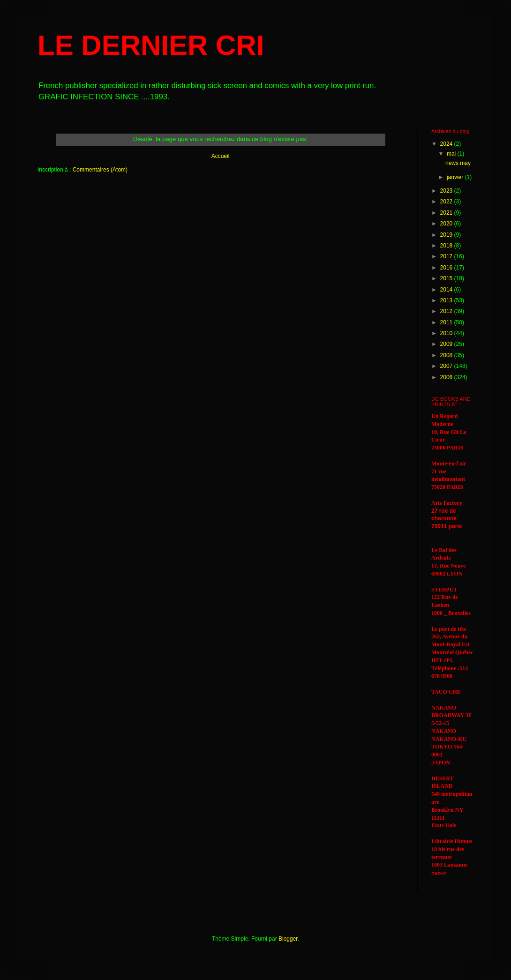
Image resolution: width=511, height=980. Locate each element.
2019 (447, 235)
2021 (447, 213)
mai (452, 154)
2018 (447, 246)
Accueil (221, 156)
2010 (447, 333)
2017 (447, 256)
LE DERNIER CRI (151, 45)
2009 (447, 344)
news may (458, 163)
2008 (447, 355)
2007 (447, 366)
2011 (447, 322)
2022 (447, 202)
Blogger (288, 939)
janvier (456, 177)
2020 (447, 224)
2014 (447, 290)
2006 (447, 377)
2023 (447, 191)
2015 (447, 278)
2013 (447, 300)
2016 (447, 268)
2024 (447, 144)
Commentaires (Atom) (100, 170)
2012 (447, 311)
